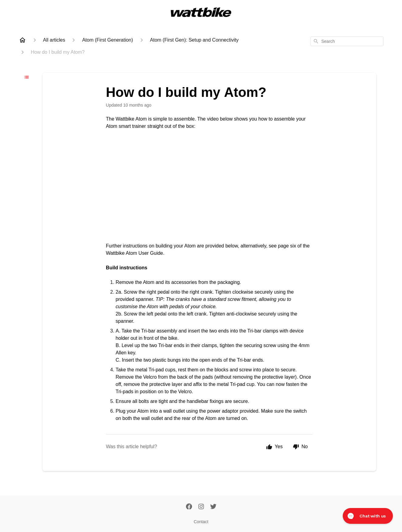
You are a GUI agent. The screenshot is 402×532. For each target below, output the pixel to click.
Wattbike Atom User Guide (135, 253)
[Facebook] (189, 507)
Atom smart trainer (126, 126)
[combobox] (347, 41)
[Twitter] (213, 507)
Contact (201, 522)
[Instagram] (201, 507)
